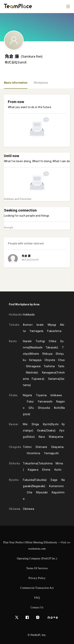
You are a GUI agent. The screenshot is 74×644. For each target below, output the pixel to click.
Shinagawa (33, 366)
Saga (54, 480)
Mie (25, 424)
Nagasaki (38, 486)
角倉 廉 (26, 256)
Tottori (27, 447)
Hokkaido (29, 315)
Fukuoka (28, 480)
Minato (35, 354)
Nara (42, 437)
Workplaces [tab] (41, 83)
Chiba (52, 341)
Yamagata (36, 331)
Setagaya (35, 360)
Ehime (46, 470)
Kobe (30, 437)
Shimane (41, 447)
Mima (59, 463)
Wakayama (56, 437)
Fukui (30, 402)
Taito (61, 366)
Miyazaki (42, 492)
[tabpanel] (37, 190)
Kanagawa (49, 373)
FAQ (37, 598)
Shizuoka (44, 408)
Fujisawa (37, 379)
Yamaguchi (51, 453)
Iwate (40, 325)
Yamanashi (45, 402)
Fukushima (54, 331)
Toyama (41, 395)
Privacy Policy (37, 578)
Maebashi (36, 347)
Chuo (61, 360)
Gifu (31, 408)
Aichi (57, 408)
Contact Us (37, 607)
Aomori (28, 325)
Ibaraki (27, 341)
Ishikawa (56, 395)
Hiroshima (33, 453)
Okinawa (29, 509)
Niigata (27, 395)
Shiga (35, 424)
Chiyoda (50, 360)
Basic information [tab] (16, 83)
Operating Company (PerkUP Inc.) (37, 559)
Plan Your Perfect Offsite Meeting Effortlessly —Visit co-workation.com (37, 546)
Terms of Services (37, 568)
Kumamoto (56, 486)
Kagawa (33, 470)
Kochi (58, 470)
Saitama (54, 379)
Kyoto (47, 424)
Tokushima (30, 463)
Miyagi (52, 325)
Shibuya (47, 354)
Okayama (57, 447)
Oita (30, 492)
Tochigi (40, 341)
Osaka (41, 431)
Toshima (49, 366)
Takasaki (51, 347)
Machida (32, 373)
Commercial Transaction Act (37, 588)
